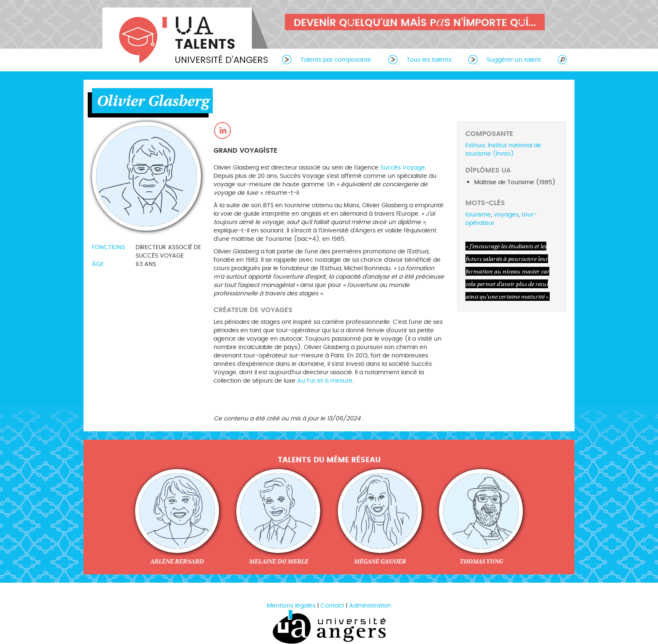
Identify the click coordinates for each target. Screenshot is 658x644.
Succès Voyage (403, 168)
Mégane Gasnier (380, 561)
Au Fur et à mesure (325, 381)
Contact (332, 606)
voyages (506, 215)
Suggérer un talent (514, 60)
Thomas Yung (481, 561)
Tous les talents (429, 60)
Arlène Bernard (177, 561)
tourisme (478, 215)
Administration (370, 606)
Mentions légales (291, 606)
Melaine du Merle (278, 561)
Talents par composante (336, 60)
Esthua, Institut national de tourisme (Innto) (503, 150)
